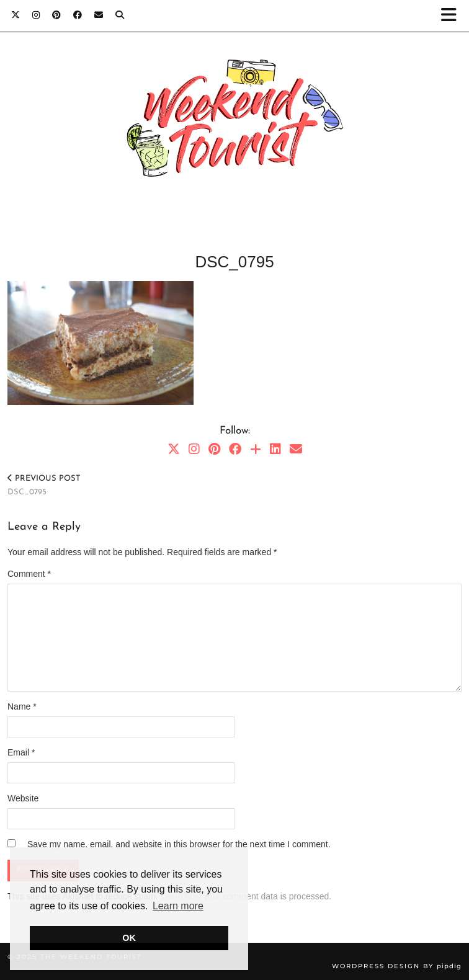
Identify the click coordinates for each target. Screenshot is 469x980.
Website (23, 798)
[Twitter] (16, 15)
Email (21, 752)
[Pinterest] (56, 15)
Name (22, 706)
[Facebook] (78, 15)
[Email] (99, 15)
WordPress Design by (397, 966)
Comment (29, 574)
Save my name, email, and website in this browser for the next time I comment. (179, 844)
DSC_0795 (44, 485)
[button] (453, 16)
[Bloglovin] (256, 449)
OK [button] (129, 938)
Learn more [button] (178, 906)
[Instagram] (36, 15)
